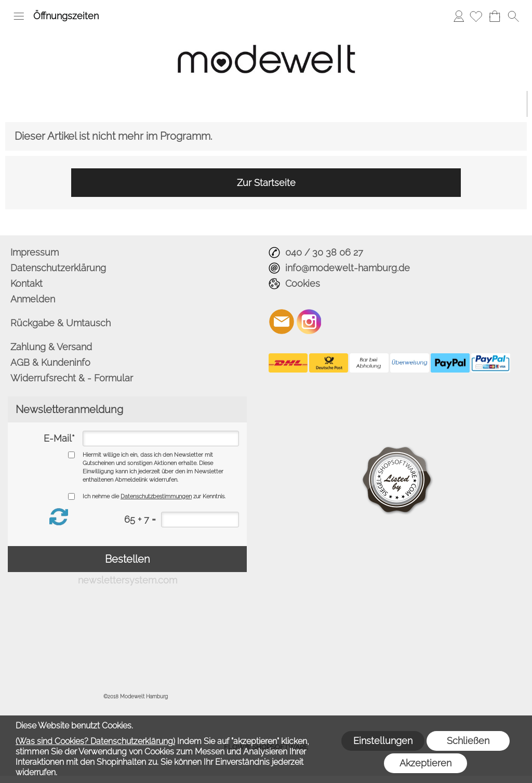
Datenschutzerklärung (58, 268)
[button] (19, 16)
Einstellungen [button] (383, 741)
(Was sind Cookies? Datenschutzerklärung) (95, 741)
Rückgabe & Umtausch (61, 323)
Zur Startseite (266, 183)
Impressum (35, 252)
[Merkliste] (476, 16)
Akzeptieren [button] (425, 763)
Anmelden (459, 16)
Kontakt (26, 283)
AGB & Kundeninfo (50, 362)
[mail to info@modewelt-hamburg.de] (282, 322)
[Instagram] (309, 322)
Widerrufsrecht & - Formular (72, 378)
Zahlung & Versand (51, 347)
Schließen (468, 741)
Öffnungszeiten (66, 16)
